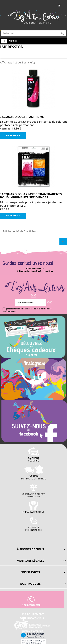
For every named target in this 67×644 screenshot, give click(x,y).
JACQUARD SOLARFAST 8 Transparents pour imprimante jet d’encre (31, 196)
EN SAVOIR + (13, 135)
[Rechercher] (33, 33)
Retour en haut (63, 241)
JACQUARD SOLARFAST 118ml (22, 117)
